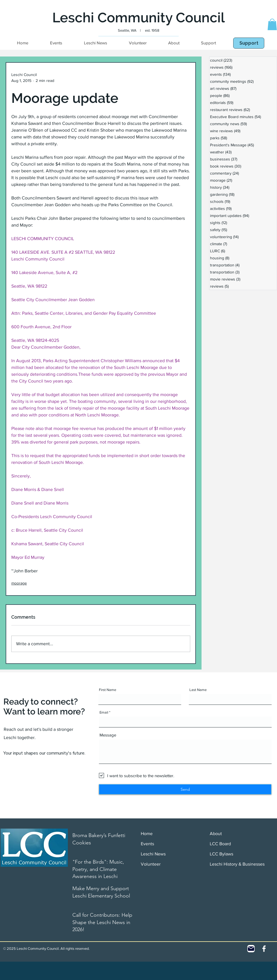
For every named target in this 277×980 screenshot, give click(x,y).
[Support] (249, 43)
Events (147, 844)
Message (108, 735)
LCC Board (220, 844)
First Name (108, 690)
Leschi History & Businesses (237, 864)
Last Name (198, 690)
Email (104, 712)
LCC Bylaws (221, 854)
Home (147, 834)
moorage (19, 583)
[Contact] (251, 949)
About (216, 834)
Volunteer (151, 864)
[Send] (185, 789)
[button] (272, 24)
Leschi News (153, 854)
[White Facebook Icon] (264, 949)
